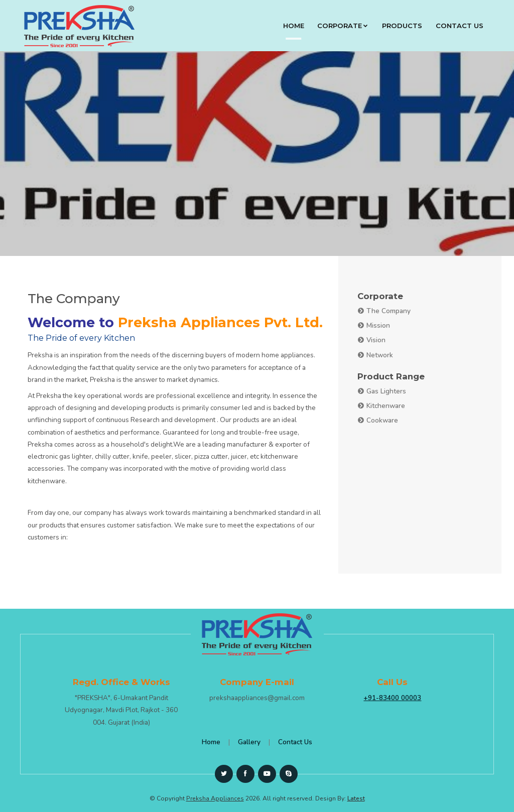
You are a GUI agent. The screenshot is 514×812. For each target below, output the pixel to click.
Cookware (378, 420)
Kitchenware (381, 406)
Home (294, 26)
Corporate (343, 26)
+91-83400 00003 (392, 698)
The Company (384, 311)
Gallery (249, 742)
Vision (371, 340)
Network (375, 355)
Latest (356, 798)
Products (402, 26)
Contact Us (460, 26)
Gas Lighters (382, 391)
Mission (374, 325)
